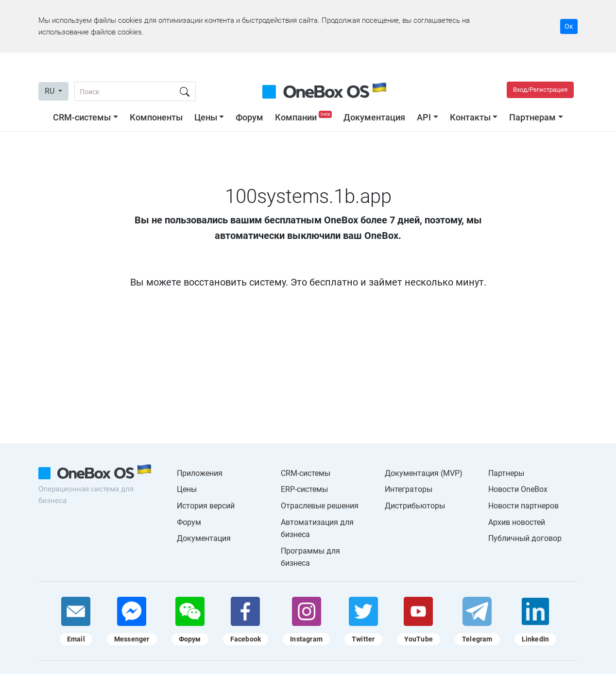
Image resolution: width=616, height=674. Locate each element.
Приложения (200, 473)
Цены (206, 117)
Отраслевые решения (320, 506)
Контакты (470, 117)
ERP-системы (304, 489)
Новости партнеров (523, 506)
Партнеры (506, 473)
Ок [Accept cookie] (569, 26)
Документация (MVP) (424, 473)
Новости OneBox (518, 489)
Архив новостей (517, 522)
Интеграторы (409, 489)
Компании (304, 117)
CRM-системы (82, 117)
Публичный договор (525, 538)
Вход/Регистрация (540, 90)
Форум (249, 117)
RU (51, 91)
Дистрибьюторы (415, 506)
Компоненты (156, 117)
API (424, 117)
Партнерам (532, 117)
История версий (206, 506)
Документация (374, 117)
